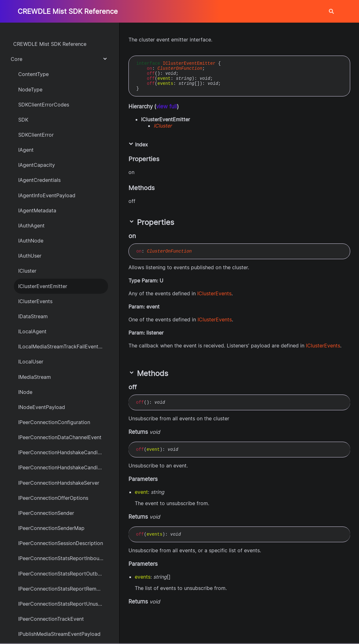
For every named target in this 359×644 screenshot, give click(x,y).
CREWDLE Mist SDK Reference (68, 11)
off (151, 74)
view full (166, 106)
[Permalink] (142, 236)
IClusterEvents (214, 293)
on (150, 68)
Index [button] (138, 145)
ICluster (163, 126)
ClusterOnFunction (180, 68)
